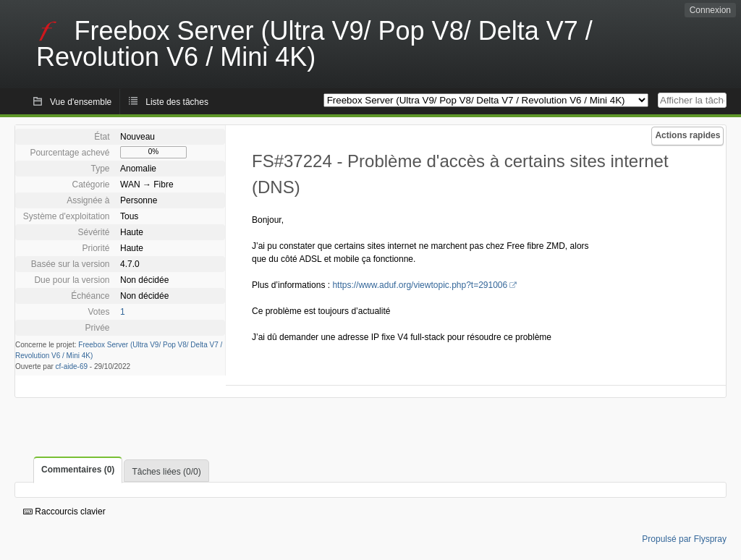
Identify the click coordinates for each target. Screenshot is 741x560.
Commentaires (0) (78, 470)
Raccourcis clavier (64, 512)
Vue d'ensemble (81, 102)
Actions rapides (687, 135)
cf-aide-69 (72, 366)
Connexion (710, 10)
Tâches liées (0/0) (166, 472)
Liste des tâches (177, 102)
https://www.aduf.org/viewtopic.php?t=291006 (420, 285)
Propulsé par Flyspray (684, 539)
